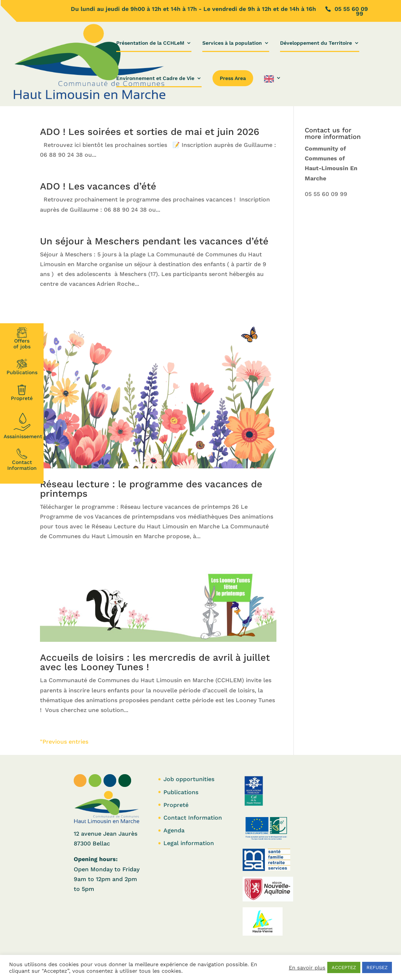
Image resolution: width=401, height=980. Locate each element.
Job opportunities (189, 779)
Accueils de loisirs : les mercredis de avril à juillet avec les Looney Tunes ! (155, 662)
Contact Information (22, 460)
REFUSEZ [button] (377, 967)
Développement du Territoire (316, 43)
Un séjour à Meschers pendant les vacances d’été (154, 241)
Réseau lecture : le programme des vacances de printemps (151, 489)
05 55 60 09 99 (326, 194)
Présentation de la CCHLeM (150, 43)
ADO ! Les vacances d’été (98, 186)
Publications (22, 367)
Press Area (233, 78)
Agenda (174, 830)
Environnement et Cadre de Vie (155, 78)
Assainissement (23, 425)
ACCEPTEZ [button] (344, 967)
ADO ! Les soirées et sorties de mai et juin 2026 (150, 132)
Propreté (22, 393)
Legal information (189, 843)
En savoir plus (307, 968)
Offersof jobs (22, 338)
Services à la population (232, 43)
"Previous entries (64, 742)
